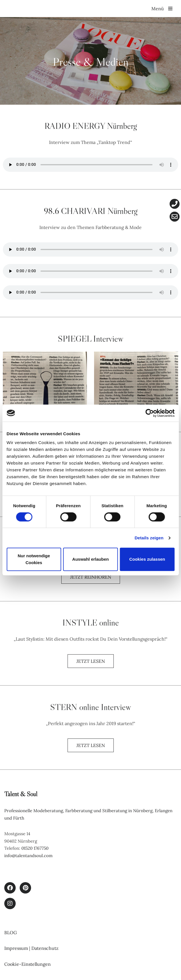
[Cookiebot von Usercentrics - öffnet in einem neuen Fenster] (150, 413)
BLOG (11, 932)
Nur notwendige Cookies (34, 559)
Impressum (17, 948)
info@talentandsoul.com (28, 856)
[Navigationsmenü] (162, 9)
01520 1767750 (35, 848)
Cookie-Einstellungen (28, 964)
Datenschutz (45, 948)
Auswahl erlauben (90, 559)
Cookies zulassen (147, 559)
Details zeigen (149, 538)
